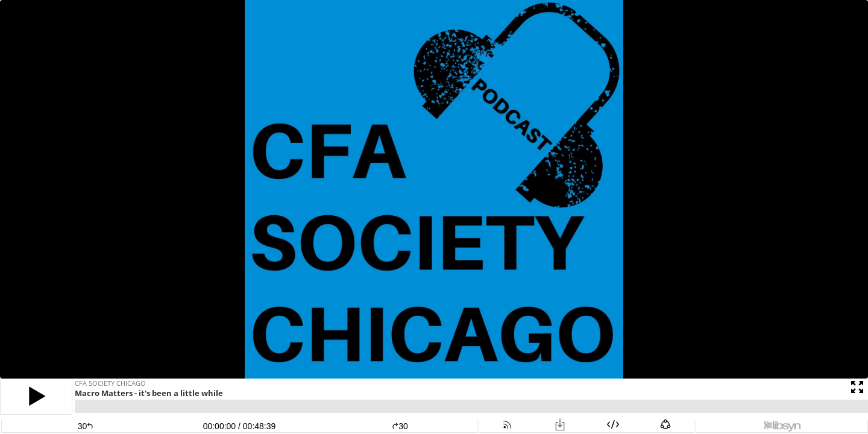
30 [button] (400, 426)
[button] (36, 396)
